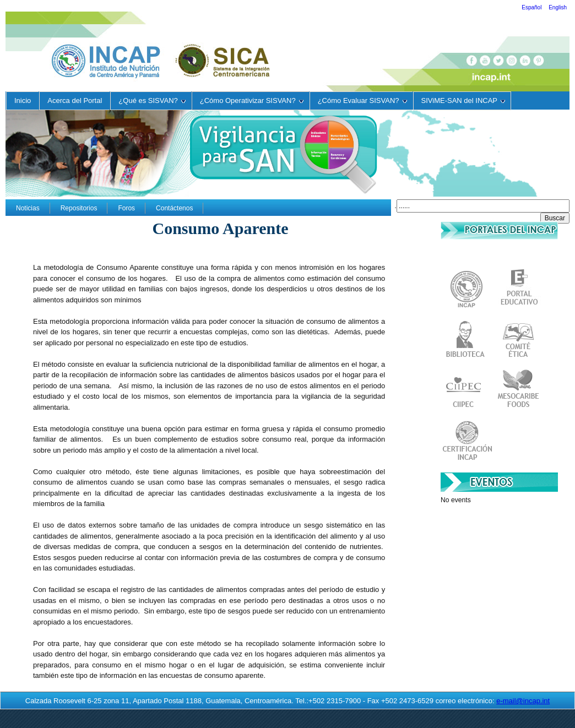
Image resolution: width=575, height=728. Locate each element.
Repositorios (79, 208)
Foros (126, 208)
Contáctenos (174, 208)
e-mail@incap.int (523, 701)
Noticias (28, 208)
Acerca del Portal (75, 100)
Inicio (23, 100)
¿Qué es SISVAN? (152, 100)
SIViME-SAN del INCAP (463, 100)
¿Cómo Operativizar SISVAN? (252, 100)
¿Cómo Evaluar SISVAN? (362, 100)
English (558, 7)
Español (532, 7)
